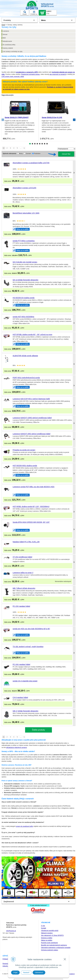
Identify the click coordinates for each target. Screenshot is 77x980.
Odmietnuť (39, 972)
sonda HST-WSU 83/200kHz (23, 317)
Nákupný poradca (47, 933)
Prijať (15, 972)
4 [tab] (37, 144)
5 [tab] (40, 144)
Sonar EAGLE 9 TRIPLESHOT (17, 117)
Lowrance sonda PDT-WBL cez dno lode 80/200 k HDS (34, 487)
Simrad (5, 34)
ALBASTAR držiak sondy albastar (25, 356)
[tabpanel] (20, 120)
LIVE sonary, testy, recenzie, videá (13, 77)
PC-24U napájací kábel (21, 664)
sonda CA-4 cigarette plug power (25, 681)
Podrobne (37, 154)
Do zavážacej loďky (9, 45)
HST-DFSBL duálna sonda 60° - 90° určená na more (32, 335)
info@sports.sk (11, 931)
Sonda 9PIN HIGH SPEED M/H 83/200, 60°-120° (31, 522)
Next (74, 120)
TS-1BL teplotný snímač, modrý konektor (28, 647)
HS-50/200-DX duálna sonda (24, 298)
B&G (4, 38)
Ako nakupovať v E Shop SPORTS (52, 935)
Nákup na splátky (47, 940)
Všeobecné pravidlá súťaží (50, 931)
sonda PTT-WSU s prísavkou (24, 241)
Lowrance (6, 31)
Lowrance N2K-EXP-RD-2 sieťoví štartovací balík (31, 399)
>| (24, 148)
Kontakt (44, 928)
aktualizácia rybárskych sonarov (17, 748)
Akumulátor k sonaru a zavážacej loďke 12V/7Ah (31, 163)
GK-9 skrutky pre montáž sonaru (25, 262)
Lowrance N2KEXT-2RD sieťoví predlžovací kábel (32, 434)
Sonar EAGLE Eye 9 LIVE (52, 117)
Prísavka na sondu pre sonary (24, 450)
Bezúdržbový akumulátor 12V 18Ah (26, 213)
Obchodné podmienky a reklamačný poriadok (56, 948)
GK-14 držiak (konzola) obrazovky (26, 280)
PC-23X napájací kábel (21, 606)
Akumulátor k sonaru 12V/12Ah (24, 188)
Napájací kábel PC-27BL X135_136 (26, 542)
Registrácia (6, 964)
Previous (3, 120)
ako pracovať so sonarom (58, 74)
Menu (43, 20)
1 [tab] (30, 144)
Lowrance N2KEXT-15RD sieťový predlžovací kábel (32, 418)
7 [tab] (45, 144)
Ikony (21, 154)
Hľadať (25, 13)
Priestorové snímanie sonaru (30, 74)
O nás (43, 926)
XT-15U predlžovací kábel (22, 557)
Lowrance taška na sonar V (23, 573)
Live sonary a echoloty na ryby (13, 52)
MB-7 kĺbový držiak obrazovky (24, 588)
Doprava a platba (47, 938)
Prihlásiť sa (34, 13)
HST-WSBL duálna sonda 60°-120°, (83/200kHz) (31, 507)
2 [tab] (32, 144)
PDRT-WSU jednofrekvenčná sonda (26, 378)
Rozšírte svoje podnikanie (49, 943)
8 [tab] (47, 144)
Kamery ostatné (8, 48)
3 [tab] (35, 144)
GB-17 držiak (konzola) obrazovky (26, 711)
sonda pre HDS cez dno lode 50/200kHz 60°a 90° (31, 629)
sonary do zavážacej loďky (25, 826)
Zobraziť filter (66, 154)
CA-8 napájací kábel (20, 697)
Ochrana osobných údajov (50, 950)
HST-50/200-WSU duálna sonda (25, 466)
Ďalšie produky (38, 730)
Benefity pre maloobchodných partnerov (54, 945)
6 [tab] (42, 144)
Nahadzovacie (7, 41)
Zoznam (28, 154)
